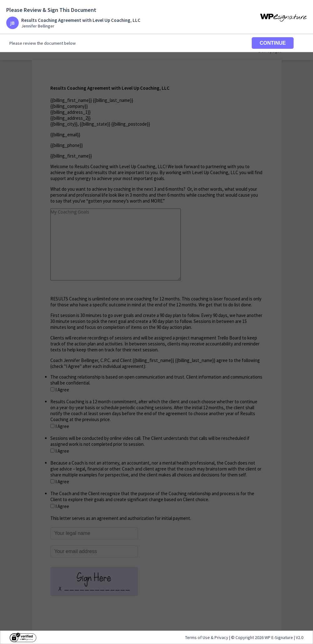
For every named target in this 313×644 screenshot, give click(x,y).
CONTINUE (273, 43)
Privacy (221, 637)
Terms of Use (198, 637)
